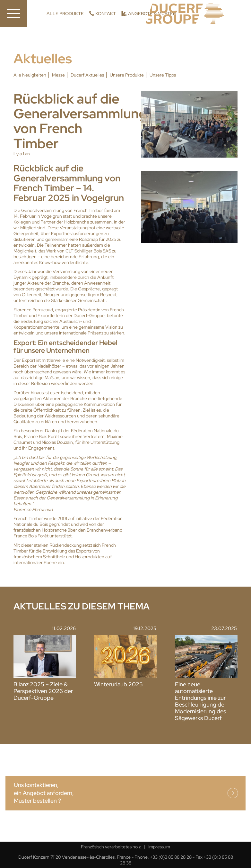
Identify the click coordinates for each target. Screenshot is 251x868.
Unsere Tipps (163, 75)
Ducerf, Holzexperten (185, 14)
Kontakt (106, 14)
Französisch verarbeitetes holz (111, 847)
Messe (58, 75)
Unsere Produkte (127, 75)
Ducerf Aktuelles (87, 75)
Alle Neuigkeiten (30, 75)
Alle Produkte (65, 14)
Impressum (159, 847)
